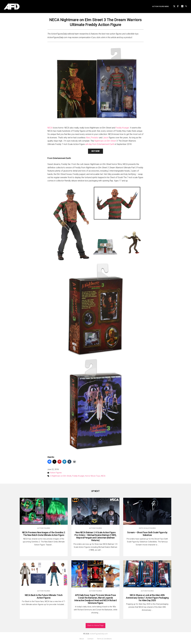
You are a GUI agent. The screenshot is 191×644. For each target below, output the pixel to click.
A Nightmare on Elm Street (61, 476)
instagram (183, 6)
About (82, 639)
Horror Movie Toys (92, 476)
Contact (90, 639)
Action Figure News (160, 7)
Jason (106, 138)
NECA (50, 128)
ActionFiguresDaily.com (99, 634)
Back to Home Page (95, 625)
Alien (88, 138)
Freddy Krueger (122, 128)
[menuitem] (160, 7)
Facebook (179, 6)
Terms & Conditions (104, 639)
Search (187, 6)
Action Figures (56, 473)
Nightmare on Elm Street (105, 141)
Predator (95, 138)
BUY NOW (95, 151)
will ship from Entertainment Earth (100, 144)
